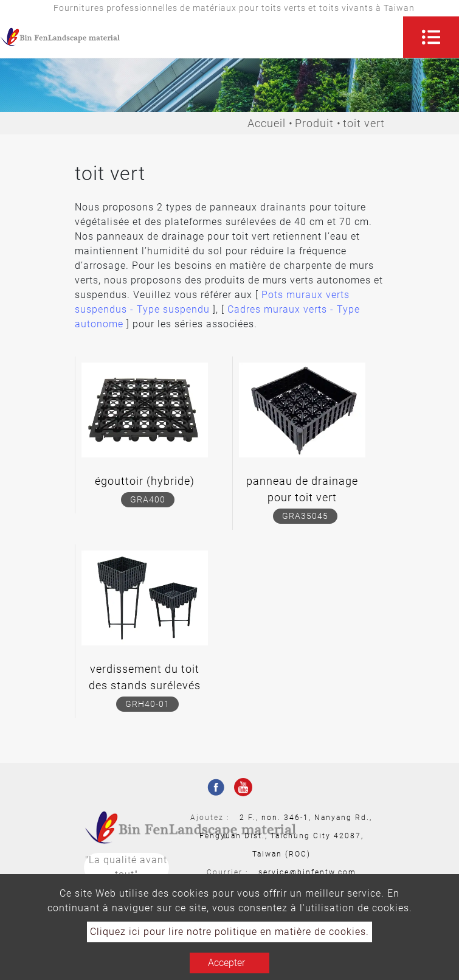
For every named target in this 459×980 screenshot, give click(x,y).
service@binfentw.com (307, 872)
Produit (314, 123)
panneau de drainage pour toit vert (302, 489)
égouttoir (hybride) (145, 481)
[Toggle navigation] (431, 37)
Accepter (226, 963)
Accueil (267, 123)
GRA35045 (305, 516)
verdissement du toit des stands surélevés (145, 677)
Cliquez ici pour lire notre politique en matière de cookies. (229, 932)
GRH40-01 (147, 704)
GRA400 (148, 499)
